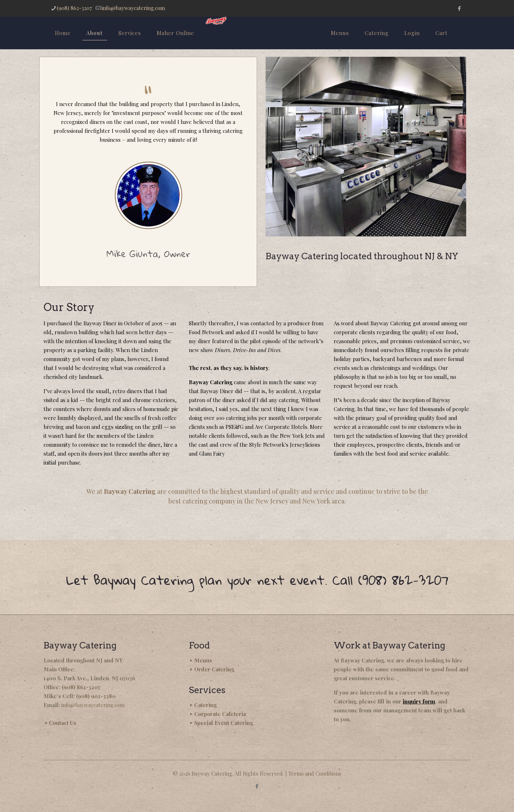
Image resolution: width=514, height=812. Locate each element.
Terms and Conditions (315, 773)
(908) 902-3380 (96, 696)
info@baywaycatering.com (93, 705)
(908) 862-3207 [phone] (74, 8)
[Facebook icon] (459, 8)
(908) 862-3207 (81, 687)
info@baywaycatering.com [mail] (133, 8)
